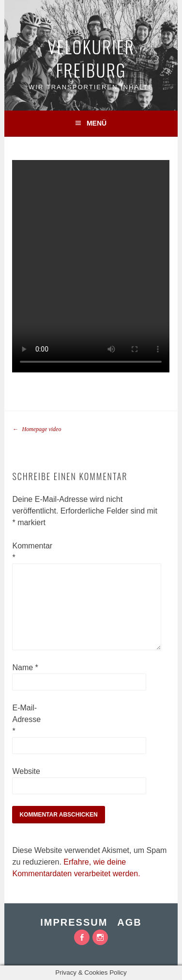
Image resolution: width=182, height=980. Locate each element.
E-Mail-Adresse (26, 719)
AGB (129, 922)
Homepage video (37, 429)
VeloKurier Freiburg (91, 58)
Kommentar (28, 552)
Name (25, 667)
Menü (97, 123)
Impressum (74, 922)
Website (26, 771)
